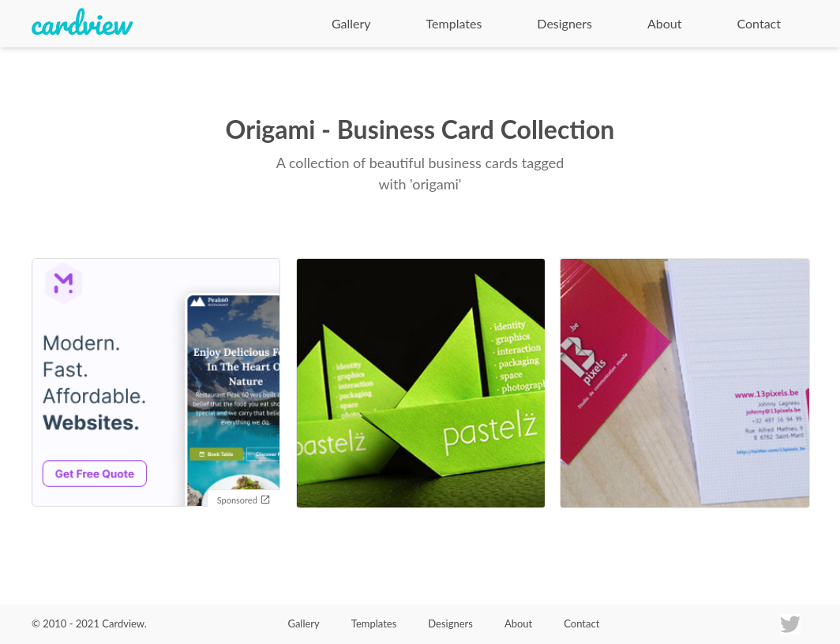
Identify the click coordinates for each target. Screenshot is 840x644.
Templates (454, 23)
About (665, 23)
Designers (564, 23)
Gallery (351, 23)
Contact (759, 23)
